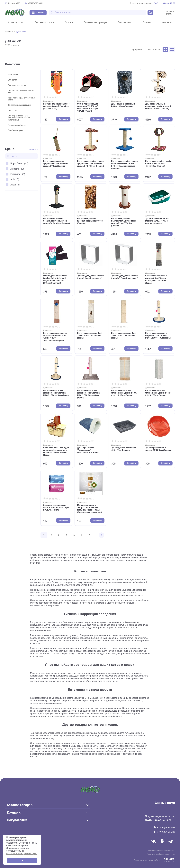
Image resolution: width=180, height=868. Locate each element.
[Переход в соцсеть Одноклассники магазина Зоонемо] (163, 845)
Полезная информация (95, 22)
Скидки (69, 22)
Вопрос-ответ (125, 22)
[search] (150, 13)
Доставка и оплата (44, 22)
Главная (10, 32)
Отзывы (147, 22)
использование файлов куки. (22, 853)
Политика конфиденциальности (161, 854)
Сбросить (34, 149)
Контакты (167, 22)
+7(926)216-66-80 (166, 832)
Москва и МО (14, 3)
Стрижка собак (16, 22)
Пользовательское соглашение (161, 851)
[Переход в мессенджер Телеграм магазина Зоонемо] (171, 845)
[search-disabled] (52, 13)
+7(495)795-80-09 (36, 3)
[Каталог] (38, 13)
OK (22, 860)
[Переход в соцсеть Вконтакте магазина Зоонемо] (154, 845)
